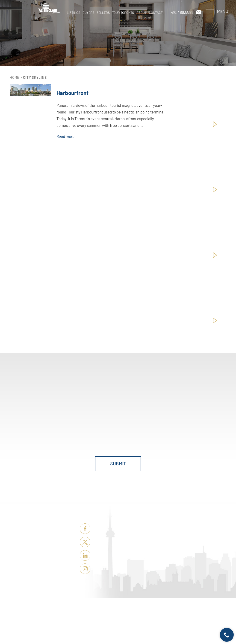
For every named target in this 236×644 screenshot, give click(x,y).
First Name (57, 416)
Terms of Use (142, 628)
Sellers (103, 13)
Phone (125, 416)
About (142, 13)
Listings (74, 13)
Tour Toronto (123, 13)
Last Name (93, 416)
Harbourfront (72, 93)
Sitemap (155, 628)
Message (55, 435)
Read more (65, 136)
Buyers (88, 13)
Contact (156, 13)
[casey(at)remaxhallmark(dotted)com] (199, 12)
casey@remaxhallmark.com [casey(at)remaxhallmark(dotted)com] (126, 554)
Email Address (169, 416)
